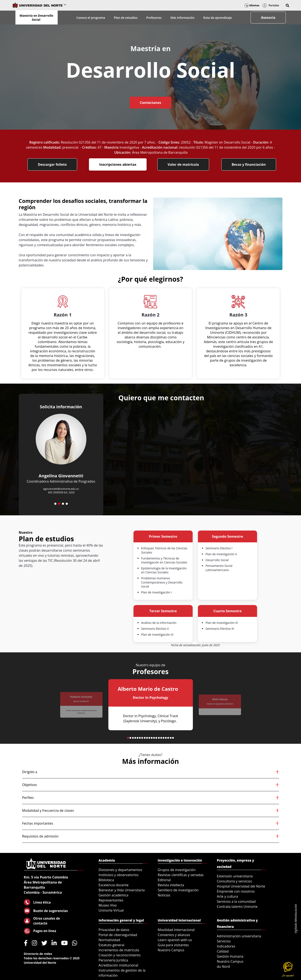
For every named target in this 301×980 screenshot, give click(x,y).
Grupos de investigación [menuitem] (177, 870)
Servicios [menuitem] (224, 941)
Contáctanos (150, 103)
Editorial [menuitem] (164, 880)
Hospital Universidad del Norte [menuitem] (241, 886)
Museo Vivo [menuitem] (108, 905)
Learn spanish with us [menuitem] (175, 940)
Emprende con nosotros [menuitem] (236, 891)
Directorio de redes (38, 954)
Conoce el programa (91, 18)
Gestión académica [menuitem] (114, 895)
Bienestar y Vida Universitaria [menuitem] (122, 890)
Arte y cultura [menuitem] (227, 896)
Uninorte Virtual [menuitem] (111, 910)
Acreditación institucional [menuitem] (118, 965)
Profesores (154, 18)
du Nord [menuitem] (223, 966)
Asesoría (268, 18)
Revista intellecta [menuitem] (171, 885)
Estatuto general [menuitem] (112, 945)
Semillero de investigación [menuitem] (178, 890)
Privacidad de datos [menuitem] (114, 930)
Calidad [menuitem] (223, 951)
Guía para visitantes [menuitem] (173, 945)
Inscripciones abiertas (118, 164)
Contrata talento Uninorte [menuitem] (237, 907)
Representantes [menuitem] (111, 900)
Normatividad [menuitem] (109, 940)
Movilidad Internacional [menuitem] (176, 930)
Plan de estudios (126, 18)
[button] (287, 5)
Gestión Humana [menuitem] (230, 956)
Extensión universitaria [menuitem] (235, 876)
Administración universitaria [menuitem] (239, 936)
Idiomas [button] (252, 5)
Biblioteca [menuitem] (106, 880)
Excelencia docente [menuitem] (114, 885)
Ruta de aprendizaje (218, 18)
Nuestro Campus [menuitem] (171, 950)
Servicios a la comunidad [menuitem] (236, 901)
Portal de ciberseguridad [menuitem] (118, 935)
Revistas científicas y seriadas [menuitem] (181, 875)
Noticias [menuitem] (164, 895)
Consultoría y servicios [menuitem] (234, 881)
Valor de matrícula (183, 164)
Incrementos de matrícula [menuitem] (119, 950)
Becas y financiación (249, 164)
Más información (183, 18)
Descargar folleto (52, 164)
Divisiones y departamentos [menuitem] (121, 870)
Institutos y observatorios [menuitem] (119, 875)
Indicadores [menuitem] (226, 946)
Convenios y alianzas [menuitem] (174, 935)
